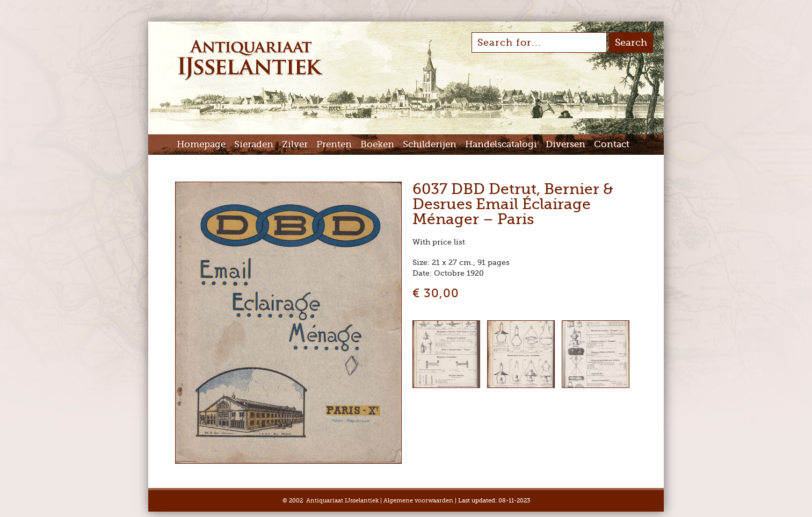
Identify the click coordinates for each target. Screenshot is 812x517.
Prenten (334, 144)
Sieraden (254, 144)
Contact (612, 144)
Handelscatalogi (501, 144)
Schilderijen (430, 144)
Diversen (565, 144)
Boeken (377, 144)
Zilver (295, 144)
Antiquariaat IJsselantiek (342, 501)
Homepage (201, 144)
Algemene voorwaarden (418, 501)
